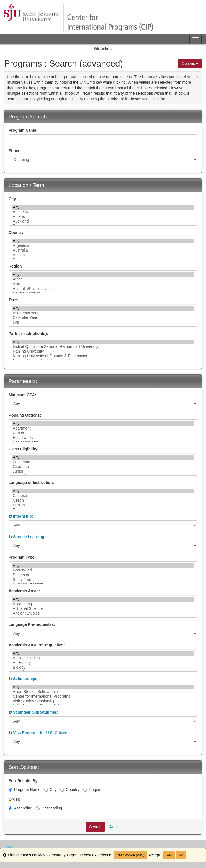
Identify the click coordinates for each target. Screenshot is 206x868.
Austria (103, 255)
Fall (103, 322)
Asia (103, 284)
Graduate (103, 467)
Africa (103, 279)
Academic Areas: (24, 591)
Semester (103, 575)
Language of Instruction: (31, 483)
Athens (103, 217)
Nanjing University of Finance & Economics (103, 356)
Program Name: (23, 130)
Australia (103, 250)
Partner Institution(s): (28, 334)
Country (16, 232)
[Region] (85, 790)
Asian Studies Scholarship (103, 692)
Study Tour (103, 580)
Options (190, 63)
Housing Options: (25, 415)
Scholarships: (26, 679)
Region (15, 266)
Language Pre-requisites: (32, 624)
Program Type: (22, 557)
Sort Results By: (24, 781)
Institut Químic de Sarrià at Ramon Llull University (103, 347)
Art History (103, 663)
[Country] (62, 790)
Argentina (103, 246)
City (12, 199)
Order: (15, 799)
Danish (103, 505)
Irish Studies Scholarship (103, 701)
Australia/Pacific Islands (103, 289)
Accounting (103, 604)
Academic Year (103, 313)
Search (95, 827)
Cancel (114, 827)
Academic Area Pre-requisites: (37, 645)
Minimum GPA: (22, 395)
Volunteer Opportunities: (36, 712)
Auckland (103, 221)
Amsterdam (103, 212)
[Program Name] (10, 790)
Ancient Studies (103, 613)
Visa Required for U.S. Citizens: (42, 733)
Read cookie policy (131, 855)
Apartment (103, 428)
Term (13, 300)
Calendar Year (103, 318)
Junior (103, 471)
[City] (46, 790)
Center (103, 433)
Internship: (23, 516)
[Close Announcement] (197, 77)
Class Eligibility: (24, 449)
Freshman (103, 462)
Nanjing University (103, 351)
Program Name (25, 790)
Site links (103, 49)
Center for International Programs (103, 696)
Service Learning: (29, 537)
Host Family (103, 438)
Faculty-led (103, 570)
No (181, 855)
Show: (14, 151)
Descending (49, 808)
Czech (103, 500)
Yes (169, 855)
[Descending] (38, 808)
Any (103, 207)
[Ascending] (10, 808)
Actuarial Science (103, 609)
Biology (103, 667)
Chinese (103, 496)
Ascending (20, 808)
